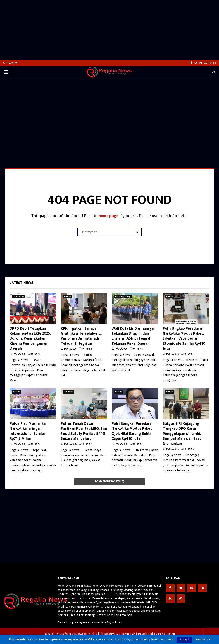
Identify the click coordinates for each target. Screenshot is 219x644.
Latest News (21, 283)
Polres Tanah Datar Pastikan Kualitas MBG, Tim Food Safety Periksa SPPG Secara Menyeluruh (84, 431)
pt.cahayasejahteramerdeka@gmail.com (97, 622)
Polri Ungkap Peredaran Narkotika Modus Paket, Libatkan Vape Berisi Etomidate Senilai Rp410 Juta (184, 339)
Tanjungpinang (123, 297)
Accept (185, 639)
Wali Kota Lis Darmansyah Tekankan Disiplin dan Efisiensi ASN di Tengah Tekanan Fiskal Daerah (134, 336)
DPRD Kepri (19, 297)
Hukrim (68, 297)
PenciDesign (166, 634)
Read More (203, 640)
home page (108, 216)
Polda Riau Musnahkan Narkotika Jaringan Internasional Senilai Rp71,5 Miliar (29, 431)
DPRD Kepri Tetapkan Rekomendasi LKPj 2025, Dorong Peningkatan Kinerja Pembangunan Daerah (30, 339)
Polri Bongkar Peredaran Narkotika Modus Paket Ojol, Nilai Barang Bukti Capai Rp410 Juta (133, 431)
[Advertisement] (109, 30)
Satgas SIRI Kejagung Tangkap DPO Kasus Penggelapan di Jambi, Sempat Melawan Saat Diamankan (182, 434)
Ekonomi (68, 392)
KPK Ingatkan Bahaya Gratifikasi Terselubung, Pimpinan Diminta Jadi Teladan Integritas (81, 336)
